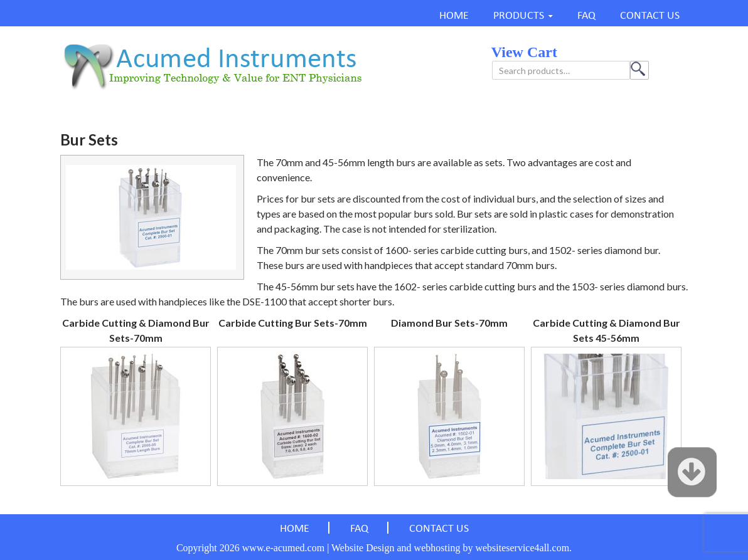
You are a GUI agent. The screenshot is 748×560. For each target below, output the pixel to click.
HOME (454, 16)
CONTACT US (650, 16)
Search (639, 70)
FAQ (586, 16)
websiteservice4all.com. (523, 548)
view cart (524, 52)
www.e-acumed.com (283, 548)
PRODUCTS (519, 16)
